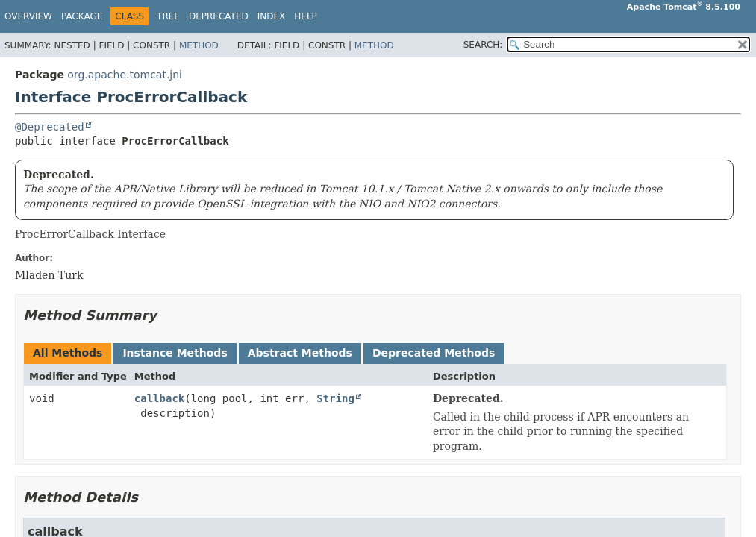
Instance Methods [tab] (175, 353)
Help (306, 16)
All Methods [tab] (68, 353)
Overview (28, 16)
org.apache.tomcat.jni (125, 75)
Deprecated (219, 16)
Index (272, 16)
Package (82, 16)
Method (199, 45)
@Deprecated (50, 127)
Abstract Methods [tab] (300, 353)
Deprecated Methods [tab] (434, 353)
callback (159, 398)
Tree (168, 16)
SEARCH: (483, 45)
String (335, 398)
